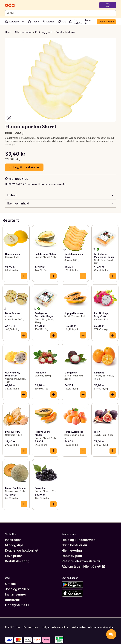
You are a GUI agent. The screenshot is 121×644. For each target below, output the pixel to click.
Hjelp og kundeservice (79, 540)
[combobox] (62, 13)
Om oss (11, 584)
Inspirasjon (13, 540)
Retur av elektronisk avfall (82, 561)
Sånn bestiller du (74, 545)
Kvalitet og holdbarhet (22, 550)
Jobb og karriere (17, 589)
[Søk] (8, 13)
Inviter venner (16, 594)
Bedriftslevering (17, 561)
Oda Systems (17, 605)
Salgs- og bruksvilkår (55, 627)
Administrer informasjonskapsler (93, 627)
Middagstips (14, 545)
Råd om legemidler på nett (83, 566)
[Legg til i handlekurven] (24, 276)
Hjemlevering (72, 550)
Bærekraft (13, 600)
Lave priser (14, 556)
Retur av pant (72, 556)
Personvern (31, 627)
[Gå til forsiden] (10, 5)
